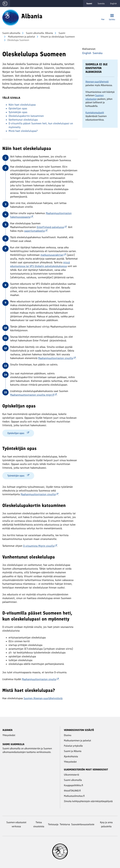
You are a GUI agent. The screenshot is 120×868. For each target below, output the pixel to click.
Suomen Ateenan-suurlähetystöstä (43, 698)
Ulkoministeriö (71, 775)
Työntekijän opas (18, 112)
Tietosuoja (53, 824)
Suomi (62, 33)
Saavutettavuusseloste (83, 824)
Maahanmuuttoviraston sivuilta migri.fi (33, 395)
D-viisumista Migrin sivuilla (40, 546)
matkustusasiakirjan (53, 255)
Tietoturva (65, 824)
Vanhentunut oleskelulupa (23, 120)
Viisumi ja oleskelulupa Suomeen (57, 37)
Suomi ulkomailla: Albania (39, 33)
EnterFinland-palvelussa (52, 227)
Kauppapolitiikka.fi (74, 785)
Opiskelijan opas (18, 108)
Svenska (101, 4)
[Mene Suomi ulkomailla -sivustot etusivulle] (5, 4)
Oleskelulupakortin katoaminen (26, 116)
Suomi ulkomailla (11, 33)
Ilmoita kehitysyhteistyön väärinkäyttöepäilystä (88, 801)
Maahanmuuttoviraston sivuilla (57, 358)
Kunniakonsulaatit (95, 113)
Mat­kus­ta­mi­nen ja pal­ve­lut (21, 37)
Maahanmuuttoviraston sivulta (40, 679)
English (113, 4)
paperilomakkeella (36, 231)
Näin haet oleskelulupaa (22, 105)
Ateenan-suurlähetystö (97, 82)
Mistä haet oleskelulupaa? (23, 131)
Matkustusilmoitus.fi (74, 796)
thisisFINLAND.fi (72, 791)
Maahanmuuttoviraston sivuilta (39, 494)
